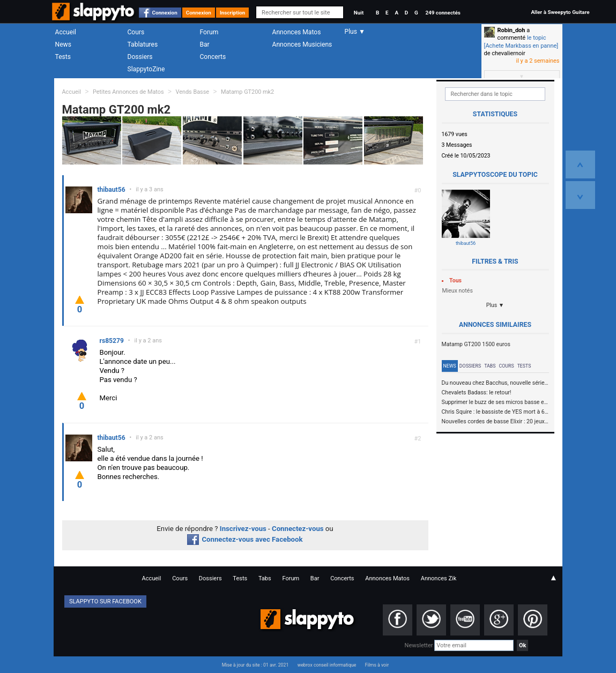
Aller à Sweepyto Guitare (560, 12)
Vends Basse (192, 92)
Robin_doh (511, 30)
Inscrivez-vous (243, 529)
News (63, 44)
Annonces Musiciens (302, 44)
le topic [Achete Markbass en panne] (521, 42)
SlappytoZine (146, 69)
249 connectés (443, 13)
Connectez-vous (298, 529)
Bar (205, 44)
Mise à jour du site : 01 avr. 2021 (255, 665)
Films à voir (377, 665)
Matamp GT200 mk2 (247, 92)
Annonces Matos (297, 32)
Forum (209, 32)
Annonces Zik (439, 578)
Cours (136, 32)
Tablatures (143, 44)
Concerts (213, 57)
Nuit (359, 13)
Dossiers (140, 57)
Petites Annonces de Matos (128, 92)
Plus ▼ (495, 305)
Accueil (66, 32)
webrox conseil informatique (327, 665)
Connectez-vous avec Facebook (245, 539)
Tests (63, 57)
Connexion (165, 13)
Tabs (490, 366)
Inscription (233, 13)
